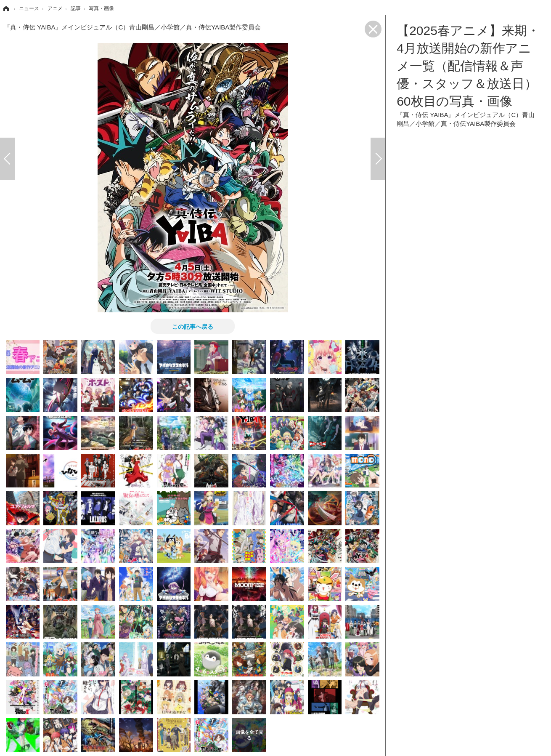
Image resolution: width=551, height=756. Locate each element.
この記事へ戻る (193, 326)
